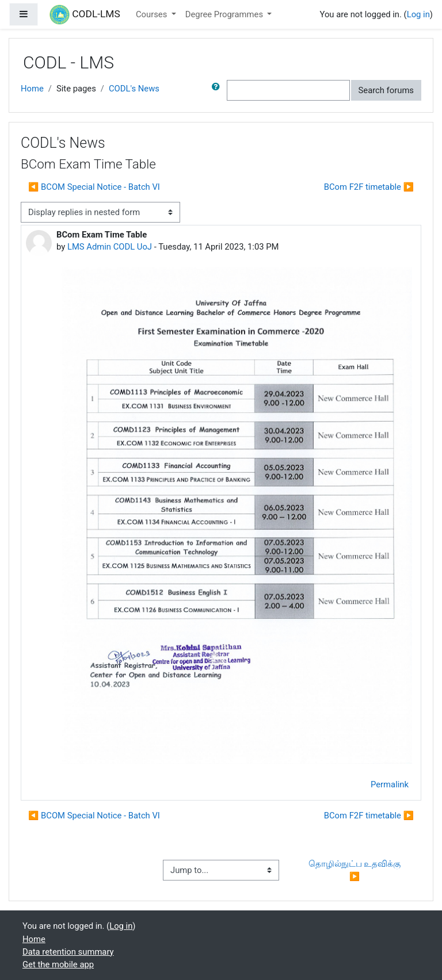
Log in (418, 14)
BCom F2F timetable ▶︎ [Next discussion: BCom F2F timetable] (369, 187)
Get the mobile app (58, 964)
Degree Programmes (225, 14)
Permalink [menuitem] (390, 784)
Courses (153, 14)
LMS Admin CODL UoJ (110, 247)
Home (32, 89)
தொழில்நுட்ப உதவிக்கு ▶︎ (356, 870)
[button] (218, 90)
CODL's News (134, 89)
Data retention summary (68, 952)
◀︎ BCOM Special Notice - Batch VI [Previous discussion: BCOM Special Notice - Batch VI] (94, 187)
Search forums (386, 90)
